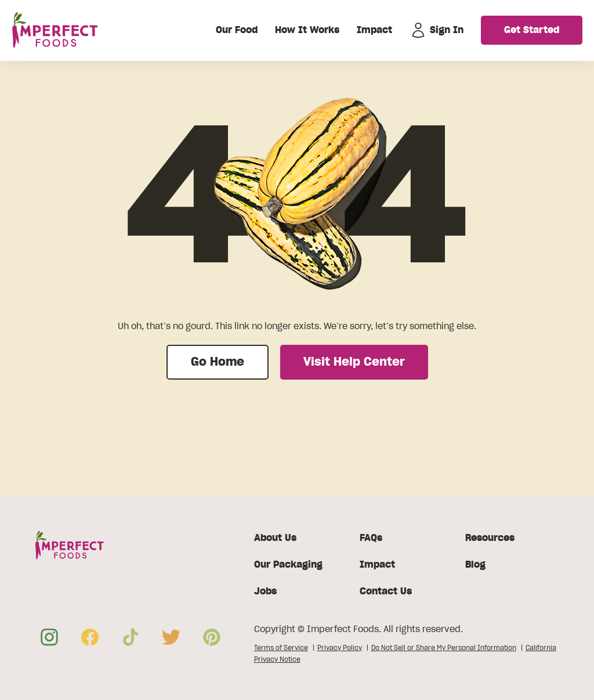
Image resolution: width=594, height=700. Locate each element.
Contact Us (386, 591)
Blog (475, 565)
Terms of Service (281, 648)
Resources (490, 538)
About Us (275, 538)
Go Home (218, 362)
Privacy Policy (340, 648)
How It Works (307, 30)
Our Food (237, 30)
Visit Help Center (354, 362)
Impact (374, 30)
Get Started (532, 30)
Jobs (265, 591)
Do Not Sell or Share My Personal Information (444, 648)
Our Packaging (288, 565)
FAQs (371, 538)
